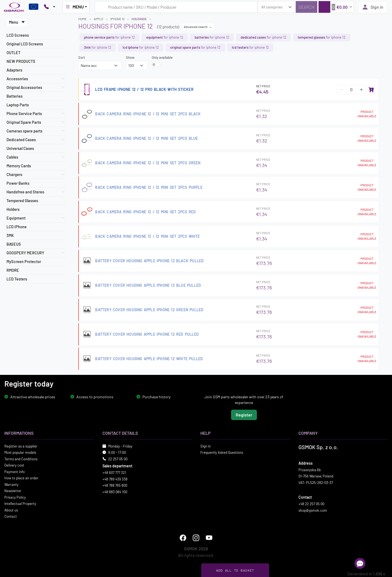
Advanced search (198, 27)
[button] (336, 7)
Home (83, 19)
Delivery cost (14, 465)
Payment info (15, 472)
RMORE (13, 270)
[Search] (307, 7)
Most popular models (20, 452)
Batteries (15, 96)
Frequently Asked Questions (222, 452)
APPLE (99, 19)
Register (244, 415)
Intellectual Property (20, 504)
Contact (11, 516)
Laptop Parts (18, 105)
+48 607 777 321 (114, 473)
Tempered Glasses (22, 201)
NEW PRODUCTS (21, 61)
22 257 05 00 (118, 459)
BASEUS (14, 244)
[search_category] (277, 7)
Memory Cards (19, 166)
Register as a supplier (21, 446)
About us (11, 510)
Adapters (14, 70)
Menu (17, 22)
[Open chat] (360, 563)
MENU (74, 7)
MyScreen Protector (24, 262)
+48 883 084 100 (115, 492)
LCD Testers (17, 279)
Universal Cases (20, 148)
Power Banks (18, 183)
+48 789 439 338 (115, 479)
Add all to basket (235, 570)
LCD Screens (18, 35)
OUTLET (13, 53)
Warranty (11, 485)
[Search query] (176, 7)
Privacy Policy (15, 497)
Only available (162, 57)
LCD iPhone (17, 227)
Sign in (373, 7)
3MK (10, 235)
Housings (139, 19)
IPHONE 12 (117, 19)
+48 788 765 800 (115, 485)
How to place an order (21, 478)
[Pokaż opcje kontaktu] (49, 7)
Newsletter (13, 491)
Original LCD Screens (25, 44)
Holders (13, 209)
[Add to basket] (371, 90)
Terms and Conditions (21, 459)
